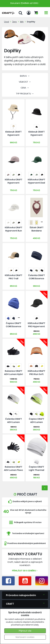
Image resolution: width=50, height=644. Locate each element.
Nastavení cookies (25, 637)
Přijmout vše (25, 631)
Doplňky (31, 22)
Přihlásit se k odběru (25, 571)
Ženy (15, 22)
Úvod (7, 22)
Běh (22, 22)
